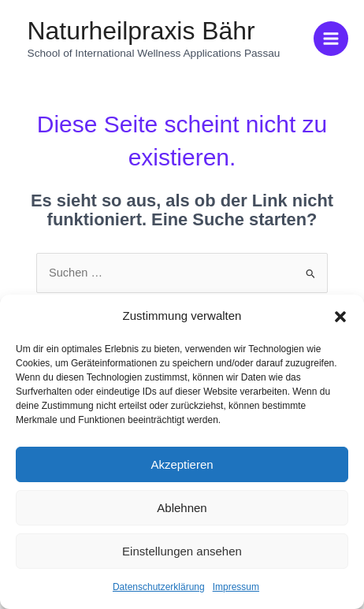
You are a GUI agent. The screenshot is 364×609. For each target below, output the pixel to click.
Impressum (236, 587)
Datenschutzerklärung (159, 587)
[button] (340, 317)
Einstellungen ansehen (182, 551)
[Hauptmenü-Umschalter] (331, 39)
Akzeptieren (182, 464)
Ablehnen (182, 508)
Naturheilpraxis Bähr (141, 31)
